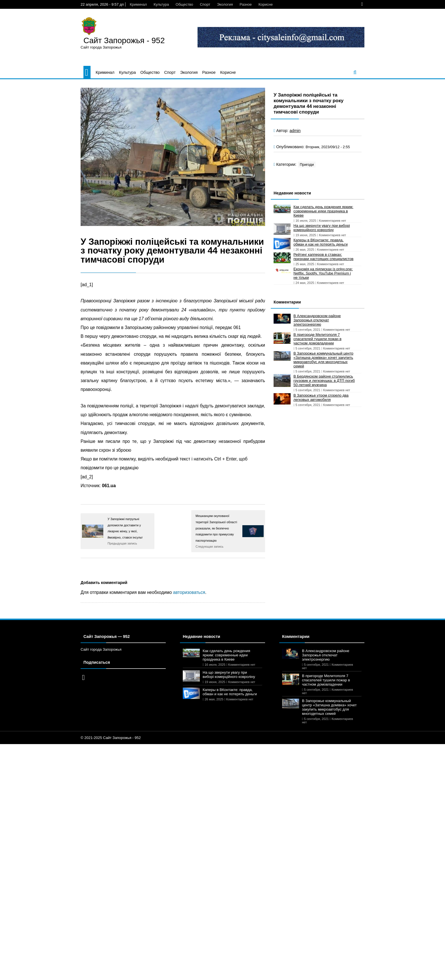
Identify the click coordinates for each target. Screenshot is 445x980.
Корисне (266, 4)
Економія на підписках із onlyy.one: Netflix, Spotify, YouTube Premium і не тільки (323, 273)
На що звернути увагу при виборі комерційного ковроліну (322, 228)
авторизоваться (189, 592)
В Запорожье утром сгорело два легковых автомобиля (321, 397)
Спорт (205, 4)
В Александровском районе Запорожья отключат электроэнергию (317, 320)
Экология (225, 4)
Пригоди (307, 165)
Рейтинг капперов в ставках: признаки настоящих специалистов (324, 257)
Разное (246, 4)
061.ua (109, 486)
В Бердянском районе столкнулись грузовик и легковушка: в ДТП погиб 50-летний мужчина (324, 381)
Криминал (138, 4)
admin (295, 131)
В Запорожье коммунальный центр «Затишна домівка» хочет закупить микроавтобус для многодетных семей (323, 360)
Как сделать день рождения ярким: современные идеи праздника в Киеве (323, 211)
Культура (161, 4)
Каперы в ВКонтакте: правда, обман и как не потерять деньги (321, 242)
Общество (184, 4)
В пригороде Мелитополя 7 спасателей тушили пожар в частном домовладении (317, 339)
